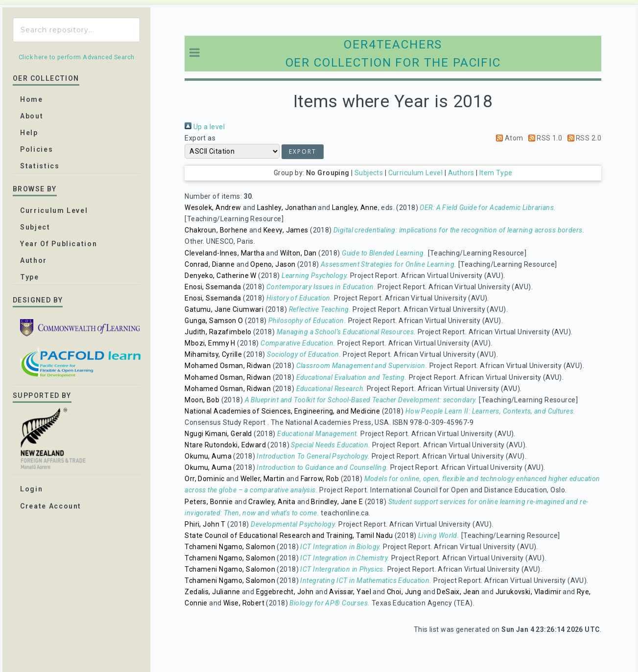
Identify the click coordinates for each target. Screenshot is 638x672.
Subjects (369, 173)
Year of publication (59, 244)
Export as (200, 138)
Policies (36, 149)
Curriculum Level (416, 173)
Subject (35, 227)
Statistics (40, 166)
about (32, 116)
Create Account (51, 506)
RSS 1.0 (543, 138)
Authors (461, 173)
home (32, 99)
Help (29, 133)
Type (30, 277)
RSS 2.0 (583, 138)
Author (34, 260)
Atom (508, 138)
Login (31, 489)
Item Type (496, 173)
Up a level (205, 127)
